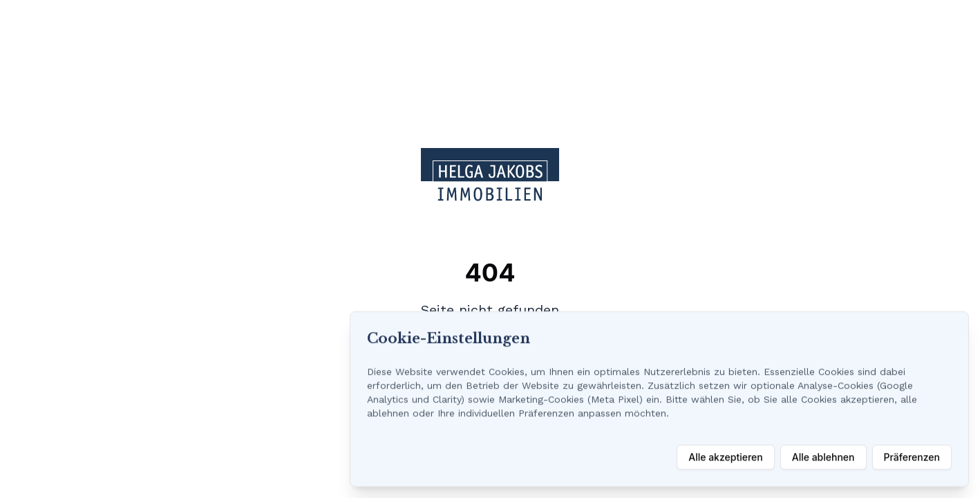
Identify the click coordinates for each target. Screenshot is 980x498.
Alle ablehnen (823, 457)
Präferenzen (912, 457)
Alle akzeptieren (726, 457)
